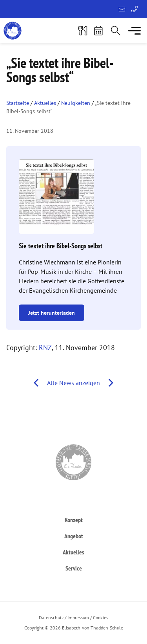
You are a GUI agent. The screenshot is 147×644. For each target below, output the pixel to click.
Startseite (18, 103)
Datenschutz (51, 617)
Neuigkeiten (76, 103)
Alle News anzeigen (73, 383)
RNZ (45, 348)
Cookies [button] (101, 617)
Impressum (78, 617)
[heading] (73, 520)
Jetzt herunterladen (52, 313)
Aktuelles (45, 103)
